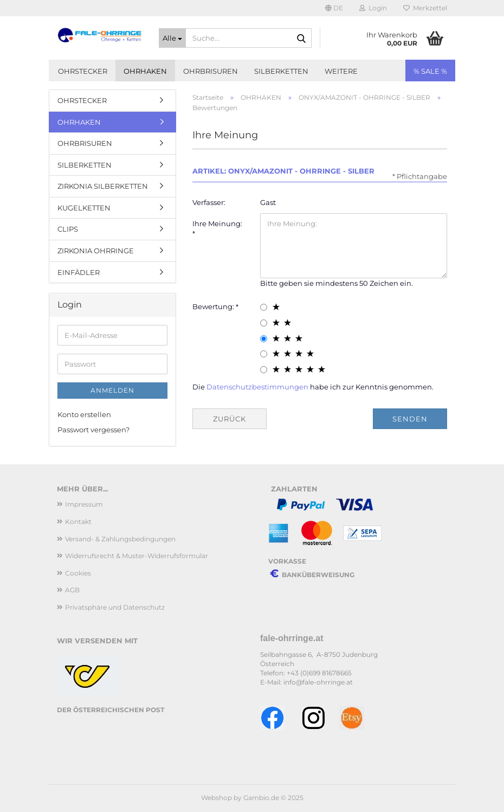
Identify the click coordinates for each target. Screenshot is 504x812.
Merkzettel (425, 8)
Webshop (217, 798)
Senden (410, 419)
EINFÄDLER (79, 272)
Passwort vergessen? (93, 430)
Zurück (230, 419)
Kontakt (78, 522)
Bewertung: (214, 306)
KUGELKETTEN (84, 208)
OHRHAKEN (145, 71)
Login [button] (373, 8)
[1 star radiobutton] (264, 307)
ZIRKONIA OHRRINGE (96, 251)
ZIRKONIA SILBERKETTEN (103, 186)
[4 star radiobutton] (264, 354)
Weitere (341, 71)
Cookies (78, 573)
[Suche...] (172, 38)
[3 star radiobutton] (264, 339)
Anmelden (112, 390)
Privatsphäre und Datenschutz (115, 607)
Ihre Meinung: (217, 223)
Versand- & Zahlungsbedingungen (120, 539)
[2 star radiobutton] (264, 323)
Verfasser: (209, 202)
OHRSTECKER (83, 71)
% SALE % (430, 71)
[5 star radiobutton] (264, 370)
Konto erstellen (84, 414)
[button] (334, 8)
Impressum (84, 504)
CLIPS (68, 229)
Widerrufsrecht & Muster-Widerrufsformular (137, 556)
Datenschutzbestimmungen (257, 387)
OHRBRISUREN (211, 71)
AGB (72, 590)
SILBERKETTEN (281, 71)
